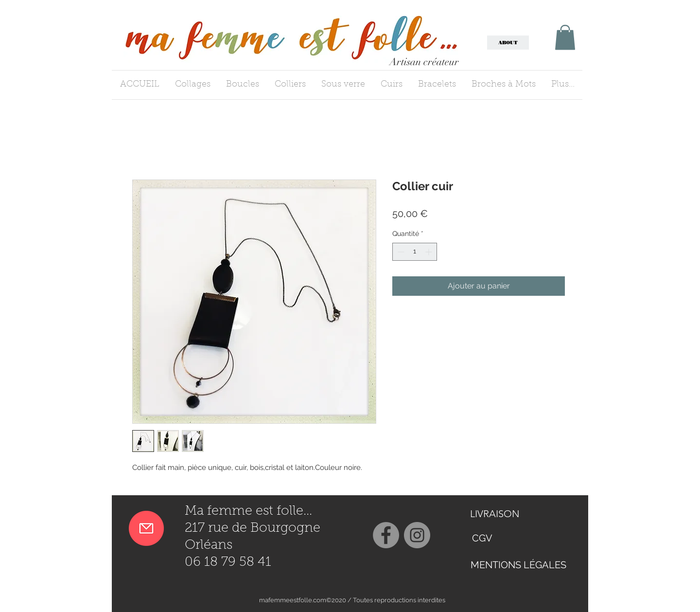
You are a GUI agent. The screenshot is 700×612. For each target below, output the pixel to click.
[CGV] (482, 538)
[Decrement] (400, 252)
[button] (565, 37)
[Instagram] (417, 535)
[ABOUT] (508, 43)
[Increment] (429, 252)
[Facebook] (386, 535)
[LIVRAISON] (504, 513)
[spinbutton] (415, 252)
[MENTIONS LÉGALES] (518, 565)
